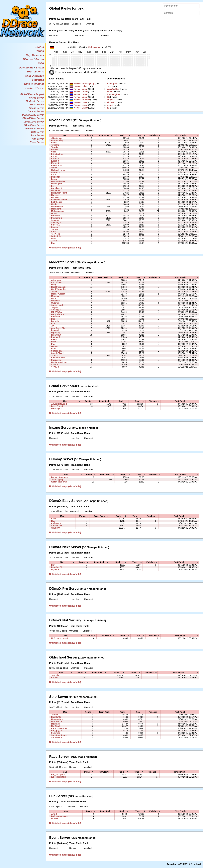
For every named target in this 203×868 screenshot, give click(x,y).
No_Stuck (56, 726)
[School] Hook (58, 170)
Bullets (55, 149)
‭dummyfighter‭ (113, 94)
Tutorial (55, 147)
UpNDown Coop (59, 362)
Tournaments (35, 72)
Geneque (55, 191)
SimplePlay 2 (57, 353)
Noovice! (55, 301)
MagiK (54, 204)
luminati (55, 330)
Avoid (54, 814)
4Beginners (57, 138)
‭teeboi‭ (110, 105)
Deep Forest (57, 406)
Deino (54, 179)
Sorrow (55, 229)
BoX (53, 565)
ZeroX (54, 241)
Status (40, 47)
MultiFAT (55, 819)
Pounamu (56, 216)
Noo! (53, 298)
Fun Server (38, 139)
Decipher (55, 177)
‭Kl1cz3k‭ (110, 102)
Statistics (38, 80)
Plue (53, 344)
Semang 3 (56, 222)
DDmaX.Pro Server (34, 122)
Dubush (55, 321)
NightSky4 (56, 335)
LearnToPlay (57, 140)
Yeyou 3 (55, 367)
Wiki (41, 63)
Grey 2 (54, 519)
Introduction (57, 154)
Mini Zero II (56, 722)
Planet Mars (57, 165)
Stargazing (56, 360)
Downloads (26, 68)
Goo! (54, 152)
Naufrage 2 (56, 408)
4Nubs (54, 168)
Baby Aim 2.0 (57, 314)
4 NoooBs (56, 310)
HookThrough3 (58, 289)
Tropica (55, 307)
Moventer (56, 724)
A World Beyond (59, 404)
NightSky (56, 333)
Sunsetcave (57, 526)
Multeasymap (95, 47)
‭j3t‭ (108, 86)
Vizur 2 (54, 365)
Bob (53, 319)
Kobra (54, 156)
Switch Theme (35, 88)
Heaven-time (57, 719)
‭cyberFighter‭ (113, 89)
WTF (53, 238)
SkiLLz (54, 355)
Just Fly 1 (56, 675)
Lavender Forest (59, 200)
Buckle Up (56, 717)
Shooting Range (59, 735)
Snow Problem (58, 358)
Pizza (54, 342)
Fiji (53, 186)
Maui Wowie (57, 207)
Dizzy (54, 285)
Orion (54, 213)
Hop (53, 521)
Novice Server (36, 98)
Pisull (54, 339)
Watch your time (59, 482)
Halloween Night (59, 193)
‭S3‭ (108, 97)
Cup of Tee (56, 282)
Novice (77, 84)
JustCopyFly (57, 479)
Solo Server (38, 132)
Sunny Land (57, 305)
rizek (53, 349)
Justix (54, 292)
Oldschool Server (34, 129)
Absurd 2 (56, 172)
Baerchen (56, 317)
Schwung (56, 733)
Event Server (37, 142)
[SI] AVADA (56, 312)
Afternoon (56, 280)
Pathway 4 (56, 523)
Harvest (55, 195)
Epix (84, 86)
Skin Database (34, 76)
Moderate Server (35, 101)
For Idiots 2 (57, 188)
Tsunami (86, 100)
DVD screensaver (59, 816)
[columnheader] (65, 135)
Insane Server (36, 108)
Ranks (40, 51)
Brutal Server (37, 105)
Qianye (55, 346)
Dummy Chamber (60, 477)
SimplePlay (57, 351)
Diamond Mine (58, 181)
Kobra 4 (55, 163)
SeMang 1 (56, 220)
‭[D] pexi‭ (110, 100)
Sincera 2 (56, 225)
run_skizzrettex (59, 777)
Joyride (55, 715)
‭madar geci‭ (112, 84)
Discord (28, 59)
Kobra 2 (55, 159)
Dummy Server (36, 111)
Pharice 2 (56, 337)
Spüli (54, 232)
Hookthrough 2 (58, 287)
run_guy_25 (57, 731)
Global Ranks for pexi (32, 94)
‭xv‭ (108, 108)
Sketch (54, 227)
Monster (55, 296)
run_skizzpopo (58, 775)
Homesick (56, 197)
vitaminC (55, 528)
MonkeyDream (58, 294)
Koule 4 (55, 678)
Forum (40, 59)
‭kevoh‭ (110, 92)
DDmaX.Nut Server (34, 125)
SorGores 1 (57, 738)
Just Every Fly (58, 328)
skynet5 (55, 569)
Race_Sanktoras (59, 728)
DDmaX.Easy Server (33, 115)
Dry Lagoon (57, 184)
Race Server (37, 135)
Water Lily (56, 236)
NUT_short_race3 (60, 638)
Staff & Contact (34, 84)
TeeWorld (56, 234)
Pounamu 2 (57, 218)
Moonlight (56, 209)
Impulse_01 (57, 567)
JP (52, 326)
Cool (53, 175)
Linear (84, 89)
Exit (53, 323)
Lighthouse (57, 202)
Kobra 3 (55, 161)
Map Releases (35, 55)
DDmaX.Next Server (33, 118)
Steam (40, 68)
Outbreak (56, 303)
